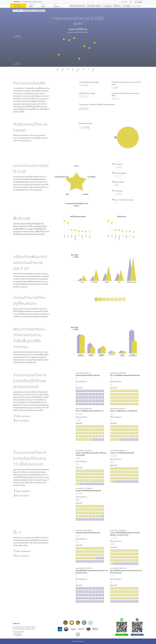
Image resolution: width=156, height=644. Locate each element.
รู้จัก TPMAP (124, 2)
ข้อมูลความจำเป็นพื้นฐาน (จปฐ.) (28, 93)
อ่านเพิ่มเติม (21, 106)
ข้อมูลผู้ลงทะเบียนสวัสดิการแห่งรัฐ (25, 104)
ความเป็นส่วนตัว (18, 635)
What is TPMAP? (19, 632)
